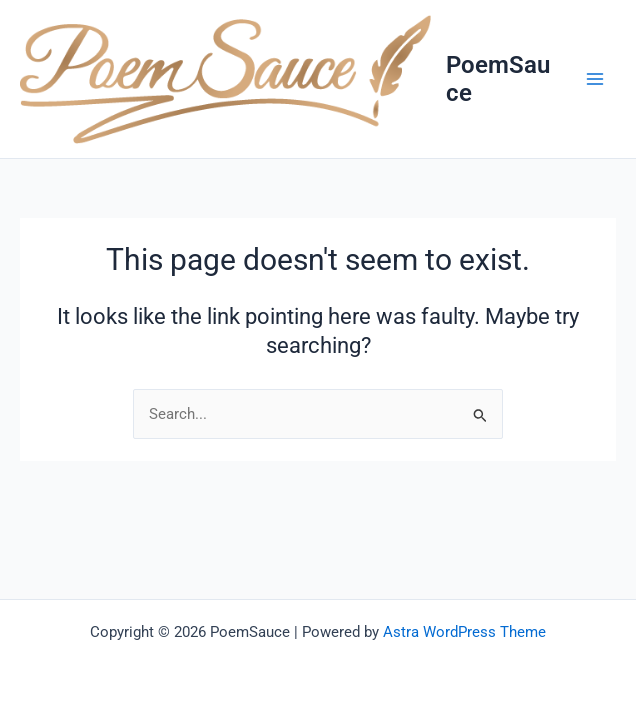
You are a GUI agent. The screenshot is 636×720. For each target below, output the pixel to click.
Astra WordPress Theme (464, 632)
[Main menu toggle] (595, 79)
